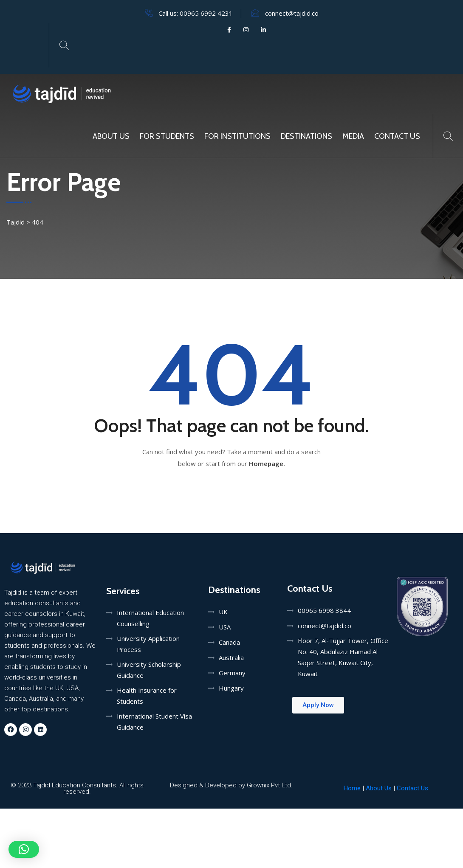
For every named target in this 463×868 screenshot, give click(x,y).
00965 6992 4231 (206, 13)
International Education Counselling (150, 618)
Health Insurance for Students (147, 696)
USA (225, 627)
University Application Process (148, 644)
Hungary (231, 688)
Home (352, 788)
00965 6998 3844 (324, 610)
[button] (24, 849)
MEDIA (353, 136)
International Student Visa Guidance (154, 722)
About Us (111, 136)
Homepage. (267, 463)
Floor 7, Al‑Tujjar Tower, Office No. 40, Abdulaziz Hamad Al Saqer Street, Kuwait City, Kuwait (343, 657)
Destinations (306, 136)
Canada (229, 642)
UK (223, 612)
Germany (232, 673)
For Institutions (237, 136)
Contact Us (397, 136)
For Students (167, 136)
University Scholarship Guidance (149, 670)
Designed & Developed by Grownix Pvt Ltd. (231, 785)
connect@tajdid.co (292, 13)
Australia (231, 657)
